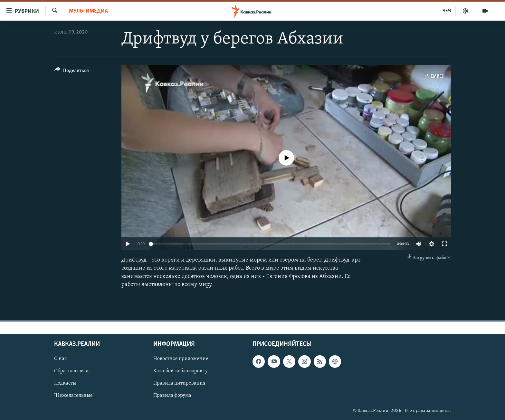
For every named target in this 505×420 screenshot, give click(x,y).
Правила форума (172, 396)
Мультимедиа (88, 11)
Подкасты (65, 383)
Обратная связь (72, 371)
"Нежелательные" (74, 396)
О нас (60, 359)
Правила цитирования (179, 383)
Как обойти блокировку (181, 371)
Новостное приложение (181, 359)
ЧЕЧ (447, 11)
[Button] (72, 72)
